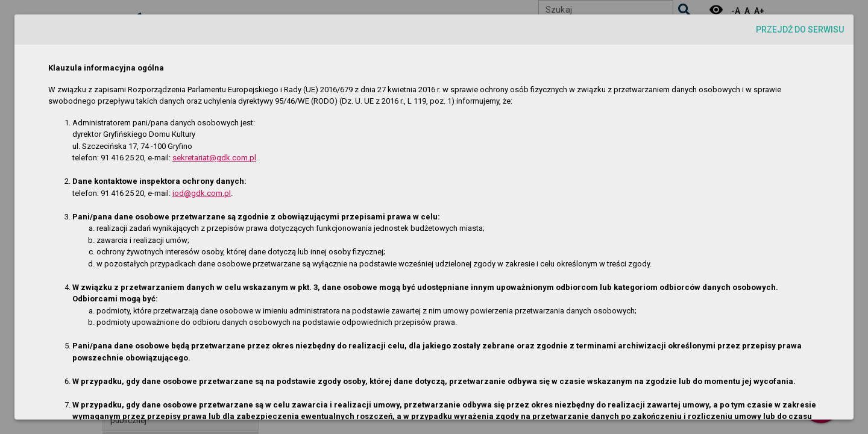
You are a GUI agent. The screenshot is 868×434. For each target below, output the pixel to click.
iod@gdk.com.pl (202, 193)
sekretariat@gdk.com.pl (214, 158)
